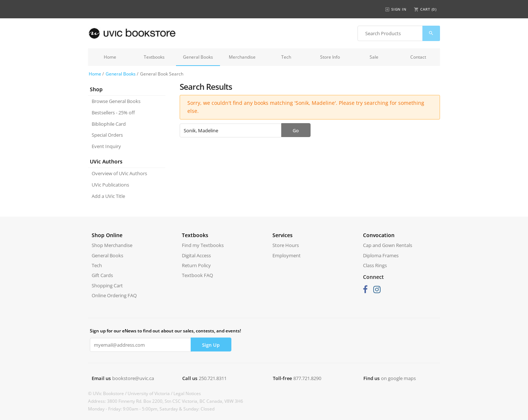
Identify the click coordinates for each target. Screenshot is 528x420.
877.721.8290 (307, 378)
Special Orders (107, 135)
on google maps (398, 378)
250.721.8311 (213, 378)
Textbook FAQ (197, 275)
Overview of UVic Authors (119, 173)
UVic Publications (110, 185)
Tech (286, 57)
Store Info (330, 57)
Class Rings (375, 265)
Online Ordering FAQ (114, 295)
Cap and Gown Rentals (388, 245)
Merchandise (242, 57)
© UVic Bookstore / (108, 393)
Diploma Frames (381, 255)
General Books (198, 57)
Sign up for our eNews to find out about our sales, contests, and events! (165, 331)
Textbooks (154, 57)
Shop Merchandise (112, 245)
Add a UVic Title (108, 196)
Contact (418, 57)
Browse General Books (116, 101)
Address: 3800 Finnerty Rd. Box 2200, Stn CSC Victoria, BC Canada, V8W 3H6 (166, 401)
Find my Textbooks (203, 245)
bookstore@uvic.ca (133, 378)
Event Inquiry (106, 146)
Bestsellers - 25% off (113, 113)
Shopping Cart (107, 285)
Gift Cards (102, 275)
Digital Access (196, 255)
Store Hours (286, 245)
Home (110, 57)
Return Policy (196, 265)
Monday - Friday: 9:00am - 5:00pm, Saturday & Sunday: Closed (151, 409)
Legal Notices (187, 393)
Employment (287, 255)
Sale (374, 57)
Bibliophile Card (109, 124)
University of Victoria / (151, 393)
